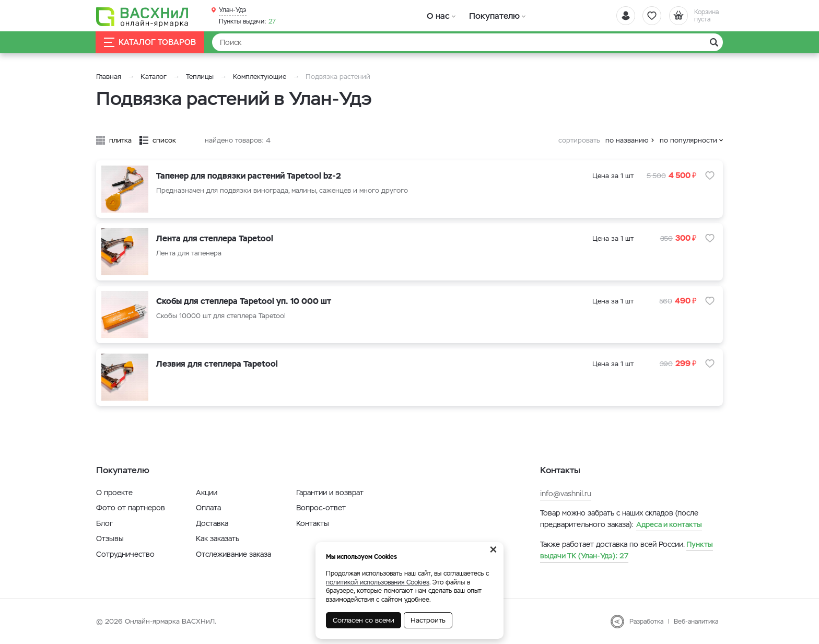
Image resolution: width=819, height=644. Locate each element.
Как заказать (218, 538)
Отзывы (110, 538)
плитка (120, 140)
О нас (437, 15)
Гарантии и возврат (330, 493)
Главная (109, 77)
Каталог (154, 77)
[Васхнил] (143, 16)
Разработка (646, 622)
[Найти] (467, 42)
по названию (627, 140)
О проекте (114, 493)
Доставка (212, 523)
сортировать (579, 140)
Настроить (428, 620)
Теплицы (201, 77)
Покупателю (490, 15)
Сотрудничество (125, 554)
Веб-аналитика (696, 622)
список (164, 140)
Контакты (313, 523)
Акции (207, 493)
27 (247, 21)
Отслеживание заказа (233, 554)
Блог (104, 523)
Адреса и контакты (669, 524)
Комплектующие (260, 77)
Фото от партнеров (131, 508)
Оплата (208, 508)
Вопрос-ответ (321, 508)
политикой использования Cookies (378, 582)
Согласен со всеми (364, 620)
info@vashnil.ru (566, 494)
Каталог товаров (150, 43)
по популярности (688, 140)
